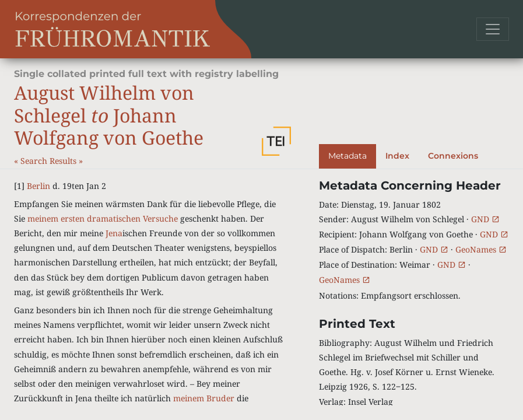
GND (485, 219)
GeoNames (481, 249)
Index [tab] (397, 156)
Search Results (50, 161)
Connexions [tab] (453, 156)
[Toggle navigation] (493, 29)
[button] (276, 141)
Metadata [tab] (348, 156)
